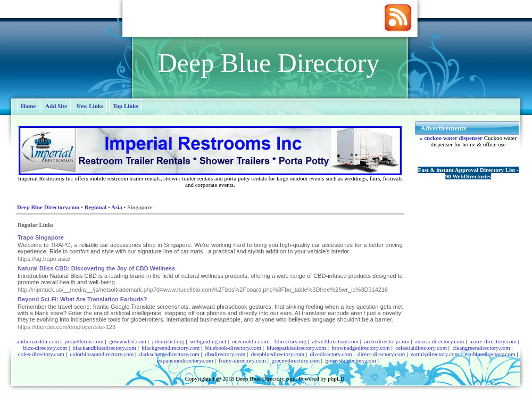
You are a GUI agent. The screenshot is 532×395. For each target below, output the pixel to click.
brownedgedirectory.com (361, 348)
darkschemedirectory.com (169, 354)
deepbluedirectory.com (278, 354)
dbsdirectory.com (225, 354)
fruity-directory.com (242, 360)
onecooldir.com (250, 341)
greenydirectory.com (296, 360)
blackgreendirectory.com (171, 348)
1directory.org (290, 341)
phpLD (336, 378)
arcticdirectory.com (386, 341)
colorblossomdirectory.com (102, 354)
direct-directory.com (381, 354)
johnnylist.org (168, 341)
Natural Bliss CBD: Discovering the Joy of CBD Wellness (96, 268)
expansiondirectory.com (185, 360)
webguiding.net (208, 341)
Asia (117, 207)
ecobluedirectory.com (490, 354)
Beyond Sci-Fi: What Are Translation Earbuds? (82, 299)
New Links (90, 106)
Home (28, 106)
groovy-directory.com (351, 360)
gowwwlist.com (128, 341)
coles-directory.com (41, 354)
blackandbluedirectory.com (105, 348)
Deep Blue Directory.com (48, 207)
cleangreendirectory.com (481, 348)
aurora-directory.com (439, 341)
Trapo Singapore (41, 237)
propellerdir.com (84, 341)
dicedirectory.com (331, 354)
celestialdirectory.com (421, 348)
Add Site (56, 106)
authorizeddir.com (38, 341)
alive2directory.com (335, 341)
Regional (96, 207)
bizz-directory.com (45, 348)
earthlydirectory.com (435, 354)
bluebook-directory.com (233, 348)
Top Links (126, 106)
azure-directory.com (493, 341)
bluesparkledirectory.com (296, 348)
